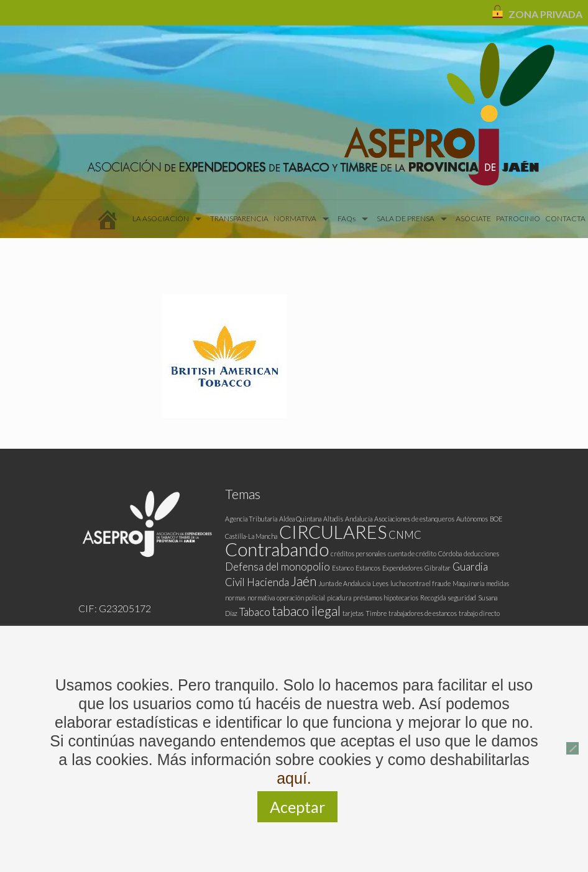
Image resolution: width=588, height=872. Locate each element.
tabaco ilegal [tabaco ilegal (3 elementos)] (306, 611)
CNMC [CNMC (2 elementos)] (405, 535)
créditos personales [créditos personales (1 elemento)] (358, 553)
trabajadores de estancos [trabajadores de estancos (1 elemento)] (423, 613)
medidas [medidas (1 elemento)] (498, 583)
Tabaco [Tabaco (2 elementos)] (255, 612)
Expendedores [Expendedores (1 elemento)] (402, 568)
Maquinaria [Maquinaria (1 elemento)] (468, 583)
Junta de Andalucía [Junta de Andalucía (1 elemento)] (344, 583)
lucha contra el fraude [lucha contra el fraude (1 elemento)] (420, 583)
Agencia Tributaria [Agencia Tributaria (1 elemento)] (251, 519)
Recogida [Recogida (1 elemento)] (433, 598)
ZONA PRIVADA (545, 14)
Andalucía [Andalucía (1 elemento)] (359, 519)
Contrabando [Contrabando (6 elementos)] (277, 549)
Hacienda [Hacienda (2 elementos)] (268, 582)
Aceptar (297, 807)
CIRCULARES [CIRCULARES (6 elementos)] (333, 532)
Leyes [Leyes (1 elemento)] (380, 583)
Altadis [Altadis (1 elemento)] (333, 519)
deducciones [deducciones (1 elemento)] (481, 553)
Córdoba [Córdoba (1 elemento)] (450, 553)
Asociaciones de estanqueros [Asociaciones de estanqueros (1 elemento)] (414, 519)
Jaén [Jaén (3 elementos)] (304, 581)
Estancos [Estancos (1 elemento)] (368, 568)
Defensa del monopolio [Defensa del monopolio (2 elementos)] (278, 567)
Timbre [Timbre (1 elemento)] (376, 613)
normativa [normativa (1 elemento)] (261, 598)
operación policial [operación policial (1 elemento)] (301, 598)
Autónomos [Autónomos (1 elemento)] (472, 519)
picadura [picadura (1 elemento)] (339, 598)
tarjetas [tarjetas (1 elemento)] (353, 613)
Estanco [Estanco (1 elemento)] (343, 568)
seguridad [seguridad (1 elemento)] (462, 598)
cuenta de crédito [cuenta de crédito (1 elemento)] (412, 553)
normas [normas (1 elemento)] (235, 598)
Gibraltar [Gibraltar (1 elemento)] (438, 568)
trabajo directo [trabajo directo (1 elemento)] (479, 613)
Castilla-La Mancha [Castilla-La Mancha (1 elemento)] (251, 536)
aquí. (294, 778)
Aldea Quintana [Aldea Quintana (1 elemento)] (300, 519)
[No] (572, 748)
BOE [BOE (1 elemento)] (496, 519)
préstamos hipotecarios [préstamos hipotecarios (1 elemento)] (386, 598)
